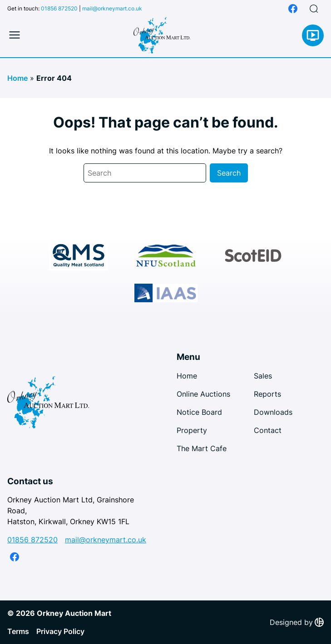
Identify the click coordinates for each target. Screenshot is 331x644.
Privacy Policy (60, 631)
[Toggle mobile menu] (15, 35)
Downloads (273, 412)
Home (17, 78)
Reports (267, 394)
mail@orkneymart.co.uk (112, 8)
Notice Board (199, 412)
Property (192, 430)
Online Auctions (203, 394)
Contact (268, 430)
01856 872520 (59, 8)
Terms (18, 631)
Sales (263, 376)
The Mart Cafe (202, 448)
